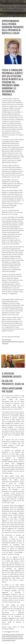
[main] (13, 27)
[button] (2, 2)
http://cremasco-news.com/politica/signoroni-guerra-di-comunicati (13, 342)
